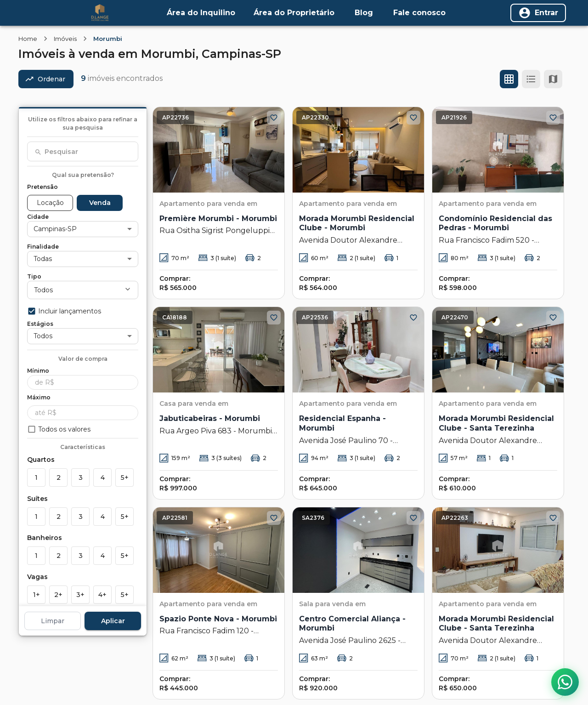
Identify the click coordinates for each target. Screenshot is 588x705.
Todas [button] (43, 259)
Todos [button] (43, 290)
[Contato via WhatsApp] (565, 682)
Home (28, 39)
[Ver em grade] (509, 79)
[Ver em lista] (531, 79)
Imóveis (65, 39)
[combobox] (83, 152)
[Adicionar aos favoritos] (274, 118)
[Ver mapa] (553, 79)
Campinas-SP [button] (55, 229)
